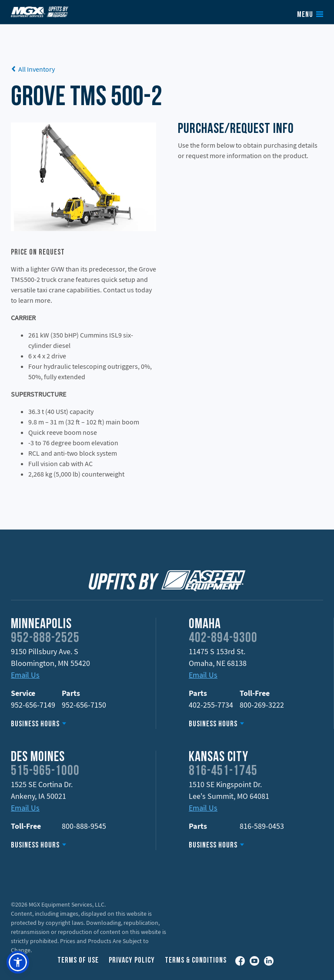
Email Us (25, 675)
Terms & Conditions (196, 961)
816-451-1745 (223, 771)
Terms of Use (78, 961)
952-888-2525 (45, 639)
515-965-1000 (45, 771)
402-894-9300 (223, 639)
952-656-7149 (33, 705)
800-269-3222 (262, 705)
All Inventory (33, 69)
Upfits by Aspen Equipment (40, 12)
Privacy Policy (132, 961)
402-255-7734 (211, 705)
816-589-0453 (262, 826)
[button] (18, 962)
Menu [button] (305, 15)
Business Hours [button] (35, 724)
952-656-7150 (84, 705)
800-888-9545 (84, 826)
